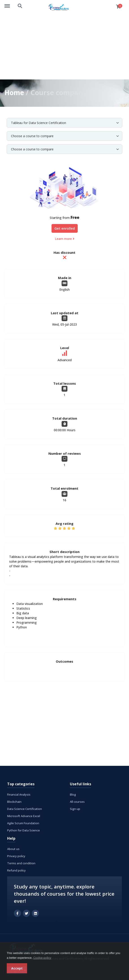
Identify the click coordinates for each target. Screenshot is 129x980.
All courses (77, 801)
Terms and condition (21, 863)
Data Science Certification (25, 809)
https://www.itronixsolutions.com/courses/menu (9, 4)
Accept (17, 968)
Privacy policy (16, 856)
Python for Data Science (24, 830)
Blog (73, 794)
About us (13, 849)
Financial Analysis (19, 794)
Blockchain (14, 801)
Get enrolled (65, 228)
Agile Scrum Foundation (23, 823)
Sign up (75, 809)
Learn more (65, 238)
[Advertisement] (64, 46)
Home (15, 92)
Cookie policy (42, 958)
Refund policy (16, 870)
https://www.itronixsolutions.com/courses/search (20, 6)
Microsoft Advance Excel (24, 816)
